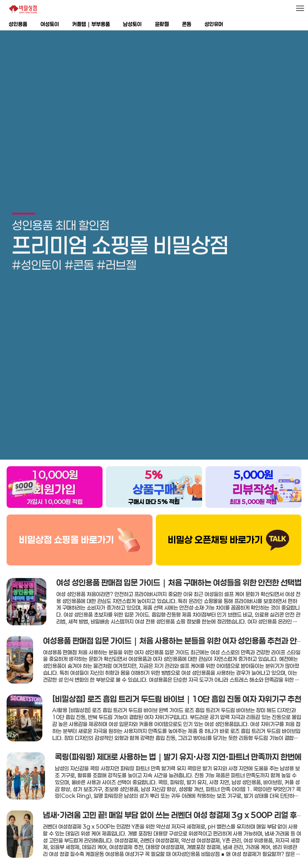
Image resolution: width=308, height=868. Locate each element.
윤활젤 (162, 24)
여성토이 (50, 24)
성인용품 (18, 24)
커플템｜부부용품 (91, 24)
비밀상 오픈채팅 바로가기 (215, 521)
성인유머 (214, 24)
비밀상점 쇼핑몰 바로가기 (66, 521)
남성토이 (132, 24)
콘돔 (187, 24)
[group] (154, 236)
